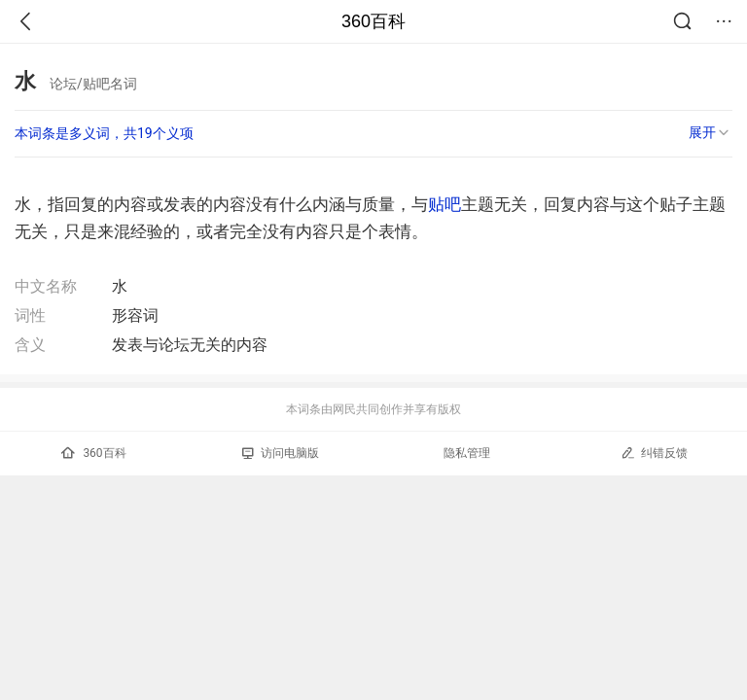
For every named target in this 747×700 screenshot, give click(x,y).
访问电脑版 (281, 453)
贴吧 (445, 204)
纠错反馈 (654, 453)
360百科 (373, 21)
